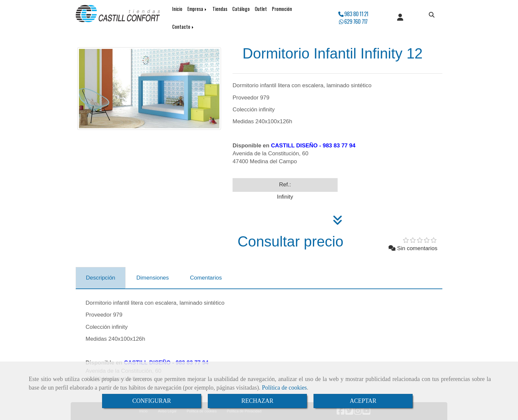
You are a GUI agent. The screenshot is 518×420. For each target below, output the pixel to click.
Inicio (177, 9)
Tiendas (220, 9)
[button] (400, 18)
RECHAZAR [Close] (257, 401)
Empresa (197, 9)
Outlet (261, 9)
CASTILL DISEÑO (294, 146)
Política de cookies (284, 388)
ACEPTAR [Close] (363, 401)
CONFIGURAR (151, 401)
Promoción (282, 9)
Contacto (183, 27)
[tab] (101, 278)
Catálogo (241, 9)
